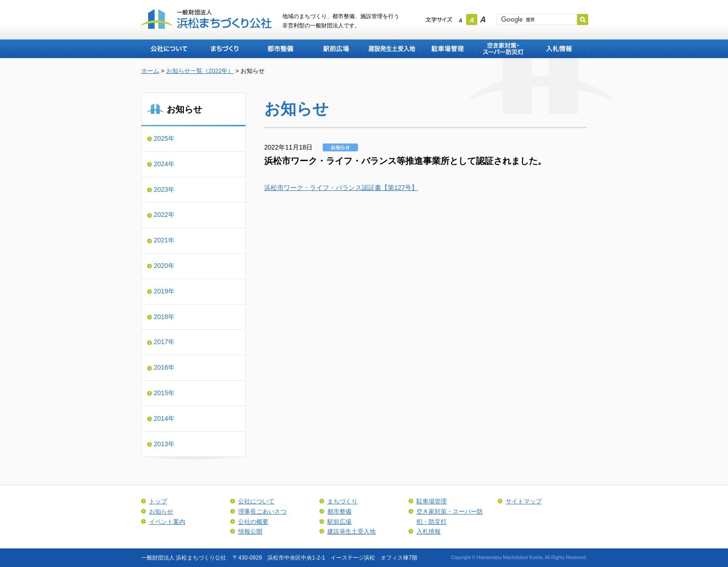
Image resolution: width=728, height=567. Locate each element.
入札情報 (559, 49)
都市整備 (280, 49)
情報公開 (250, 531)
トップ (158, 501)
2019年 (164, 291)
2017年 (164, 342)
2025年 (164, 138)
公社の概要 (253, 522)
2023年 (164, 189)
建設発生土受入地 (391, 49)
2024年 (164, 164)
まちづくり (224, 49)
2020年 (164, 266)
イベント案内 (167, 522)
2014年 (164, 418)
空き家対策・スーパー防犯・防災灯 (503, 49)
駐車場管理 (447, 49)
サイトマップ (524, 501)
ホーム (150, 71)
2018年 (164, 317)
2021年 (164, 240)
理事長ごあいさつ (262, 512)
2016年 (164, 367)
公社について (169, 49)
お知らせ (161, 512)
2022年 (164, 215)
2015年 (164, 393)
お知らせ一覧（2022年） (200, 71)
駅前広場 (336, 49)
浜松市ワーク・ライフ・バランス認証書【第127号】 (341, 188)
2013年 (164, 444)
